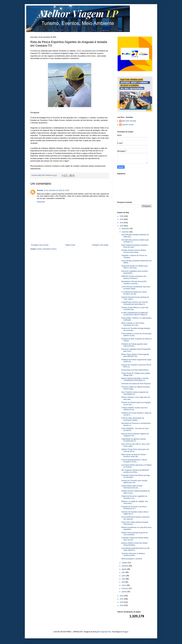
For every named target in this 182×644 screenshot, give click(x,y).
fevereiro (125, 588)
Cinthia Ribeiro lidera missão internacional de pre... (132, 487)
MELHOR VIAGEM (129, 121)
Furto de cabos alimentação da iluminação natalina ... (133, 419)
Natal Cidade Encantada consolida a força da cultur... (135, 246)
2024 (122, 223)
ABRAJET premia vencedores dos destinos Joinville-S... (134, 277)
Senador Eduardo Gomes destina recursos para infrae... (134, 251)
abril (124, 582)
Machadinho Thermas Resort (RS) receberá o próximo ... (134, 282)
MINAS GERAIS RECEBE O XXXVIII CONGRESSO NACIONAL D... (135, 379)
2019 (122, 605)
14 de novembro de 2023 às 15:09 (56, 190)
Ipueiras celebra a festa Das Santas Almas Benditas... (134, 544)
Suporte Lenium (128, 125)
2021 (122, 599)
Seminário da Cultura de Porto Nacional (136, 384)
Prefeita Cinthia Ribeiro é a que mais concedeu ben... (135, 308)
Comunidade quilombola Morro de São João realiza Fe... (135, 549)
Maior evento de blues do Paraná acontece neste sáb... (134, 456)
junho (124, 576)
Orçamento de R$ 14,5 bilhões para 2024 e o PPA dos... (134, 267)
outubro (125, 563)
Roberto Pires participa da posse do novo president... (135, 534)
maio (124, 579)
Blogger (126, 632)
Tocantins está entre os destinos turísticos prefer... (133, 554)
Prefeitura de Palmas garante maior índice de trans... (134, 345)
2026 (122, 216)
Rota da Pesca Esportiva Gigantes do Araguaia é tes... (135, 435)
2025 (122, 219)
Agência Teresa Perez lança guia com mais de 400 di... (135, 450)
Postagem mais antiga (100, 245)
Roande (40, 190)
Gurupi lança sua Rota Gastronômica (135, 370)
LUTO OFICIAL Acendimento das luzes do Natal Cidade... (136, 288)
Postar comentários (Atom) (47, 249)
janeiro (124, 592)
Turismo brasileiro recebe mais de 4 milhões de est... (134, 409)
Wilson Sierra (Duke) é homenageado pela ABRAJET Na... (135, 355)
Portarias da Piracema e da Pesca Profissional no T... (134, 508)
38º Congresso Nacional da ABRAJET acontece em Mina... (135, 471)
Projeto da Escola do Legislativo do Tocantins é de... (134, 497)
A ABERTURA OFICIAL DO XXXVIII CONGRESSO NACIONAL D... (135, 303)
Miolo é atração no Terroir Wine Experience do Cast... (133, 324)
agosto (124, 569)
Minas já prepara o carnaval (132, 559)
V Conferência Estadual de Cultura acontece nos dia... (134, 293)
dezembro (126, 229)
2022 (122, 596)
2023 (122, 226)
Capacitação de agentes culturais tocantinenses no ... (134, 440)
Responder (41, 202)
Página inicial (70, 245)
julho (124, 572)
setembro (125, 566)
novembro (126, 232)
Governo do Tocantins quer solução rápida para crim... (134, 482)
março (124, 585)
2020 (122, 602)
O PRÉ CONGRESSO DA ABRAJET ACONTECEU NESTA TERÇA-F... (135, 314)
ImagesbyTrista (105, 632)
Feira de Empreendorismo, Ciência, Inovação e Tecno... (134, 461)
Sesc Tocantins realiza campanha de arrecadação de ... (135, 393)
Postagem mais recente (40, 245)
